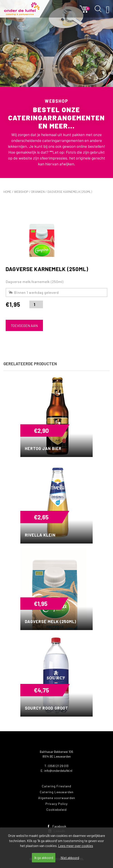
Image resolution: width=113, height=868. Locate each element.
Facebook (56, 826)
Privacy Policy (56, 804)
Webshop (21, 192)
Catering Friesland (56, 786)
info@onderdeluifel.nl (58, 771)
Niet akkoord (70, 858)
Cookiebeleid (56, 810)
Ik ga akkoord (44, 858)
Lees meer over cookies (76, 846)
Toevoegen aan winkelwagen (24, 327)
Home (7, 192)
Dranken (38, 192)
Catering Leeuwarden (57, 792)
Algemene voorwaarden (57, 798)
